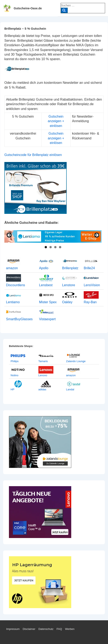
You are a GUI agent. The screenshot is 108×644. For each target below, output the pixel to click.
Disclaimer (29, 629)
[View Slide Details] (53, 236)
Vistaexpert (47, 319)
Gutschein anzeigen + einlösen (56, 121)
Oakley (67, 302)
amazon (12, 268)
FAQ (59, 629)
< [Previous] (10, 235)
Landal (70, 389)
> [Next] (96, 235)
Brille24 (89, 268)
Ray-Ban (90, 302)
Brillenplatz (70, 268)
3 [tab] (55, 247)
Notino (15, 375)
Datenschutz (46, 629)
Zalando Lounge (76, 361)
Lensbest (46, 285)
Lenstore (69, 285)
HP (12, 389)
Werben (70, 629)
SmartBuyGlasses (19, 319)
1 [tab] (46, 247)
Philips (15, 361)
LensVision (92, 285)
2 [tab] (51, 247)
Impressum (13, 629)
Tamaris (43, 361)
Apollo (44, 268)
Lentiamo (13, 302)
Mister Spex (48, 302)
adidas (42, 389)
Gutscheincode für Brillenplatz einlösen (33, 155)
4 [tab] (60, 247)
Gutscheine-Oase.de (28, 8)
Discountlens (16, 285)
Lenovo (43, 375)
